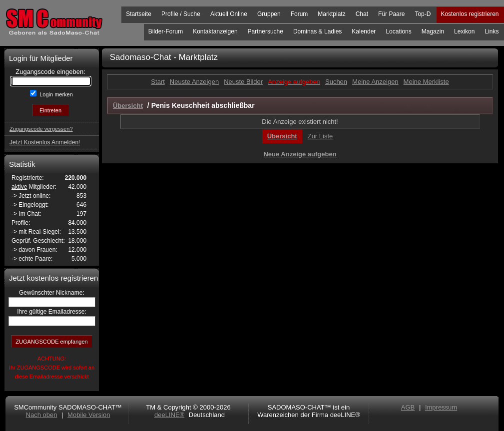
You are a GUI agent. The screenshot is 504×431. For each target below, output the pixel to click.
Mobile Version (89, 415)
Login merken (55, 94)
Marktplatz (331, 14)
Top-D (423, 14)
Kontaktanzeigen (215, 31)
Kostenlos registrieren (470, 14)
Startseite (139, 14)
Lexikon (464, 31)
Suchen (336, 82)
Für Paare (391, 14)
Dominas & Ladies (317, 31)
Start (158, 82)
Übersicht (282, 136)
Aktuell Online (229, 14)
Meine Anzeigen (375, 82)
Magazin (433, 31)
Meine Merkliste (426, 82)
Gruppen (269, 14)
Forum (299, 14)
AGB (408, 407)
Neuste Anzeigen (194, 82)
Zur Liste (320, 136)
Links (492, 31)
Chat (362, 14)
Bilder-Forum (166, 31)
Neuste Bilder (243, 82)
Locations (398, 31)
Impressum (441, 407)
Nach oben (42, 415)
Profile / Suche (181, 14)
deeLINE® (169, 415)
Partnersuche (265, 31)
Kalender (364, 31)
